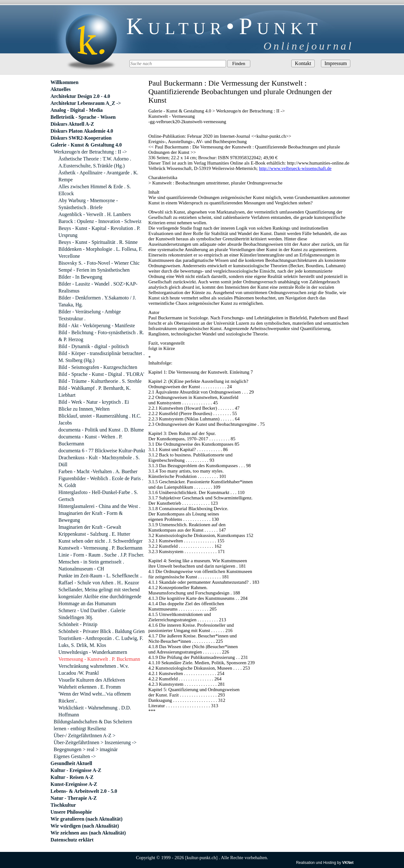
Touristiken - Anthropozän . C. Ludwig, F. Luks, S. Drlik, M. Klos (101, 642)
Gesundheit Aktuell (71, 763)
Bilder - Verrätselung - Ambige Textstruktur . (90, 315)
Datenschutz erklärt (72, 840)
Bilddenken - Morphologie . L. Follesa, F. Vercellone (100, 253)
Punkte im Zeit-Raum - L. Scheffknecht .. (100, 576)
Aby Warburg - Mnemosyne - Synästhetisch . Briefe (88, 204)
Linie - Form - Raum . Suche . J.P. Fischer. (101, 555)
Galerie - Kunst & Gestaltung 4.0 (86, 145)
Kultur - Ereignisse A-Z (76, 770)
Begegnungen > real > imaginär (86, 749)
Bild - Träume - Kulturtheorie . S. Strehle (100, 381)
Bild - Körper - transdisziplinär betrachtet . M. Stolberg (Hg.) (101, 357)
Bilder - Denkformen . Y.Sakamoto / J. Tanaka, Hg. (97, 301)
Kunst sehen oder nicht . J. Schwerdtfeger (101, 541)
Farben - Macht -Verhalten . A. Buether (98, 471)
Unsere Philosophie (71, 812)
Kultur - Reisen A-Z (72, 777)
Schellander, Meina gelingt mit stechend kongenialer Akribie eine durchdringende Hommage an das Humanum (100, 597)
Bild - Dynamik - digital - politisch (94, 346)
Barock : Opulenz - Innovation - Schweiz (100, 221)
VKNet (348, 863)
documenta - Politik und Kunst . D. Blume (101, 430)
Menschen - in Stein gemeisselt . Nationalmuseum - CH (91, 565)
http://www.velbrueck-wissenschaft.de (295, 168)
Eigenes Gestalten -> (75, 756)
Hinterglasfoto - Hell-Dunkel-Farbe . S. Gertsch (98, 496)
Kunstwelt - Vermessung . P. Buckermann (100, 548)
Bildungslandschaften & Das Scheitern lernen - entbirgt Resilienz (93, 725)
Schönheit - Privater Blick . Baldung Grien (101, 631)
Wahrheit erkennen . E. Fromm (90, 687)
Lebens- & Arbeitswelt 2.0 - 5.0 (84, 791)
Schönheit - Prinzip (78, 624)
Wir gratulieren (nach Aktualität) (86, 819)
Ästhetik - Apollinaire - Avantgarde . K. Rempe (98, 176)
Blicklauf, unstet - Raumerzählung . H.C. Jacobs (100, 419)
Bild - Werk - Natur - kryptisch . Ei (94, 402)
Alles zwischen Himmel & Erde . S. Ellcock (95, 190)
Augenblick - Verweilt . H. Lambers (95, 214)
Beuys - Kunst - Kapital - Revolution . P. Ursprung (99, 232)
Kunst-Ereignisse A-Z (74, 784)
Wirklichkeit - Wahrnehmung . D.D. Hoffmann (95, 711)
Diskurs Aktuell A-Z (72, 124)
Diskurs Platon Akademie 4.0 (82, 131)
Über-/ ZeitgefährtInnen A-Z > (85, 735)
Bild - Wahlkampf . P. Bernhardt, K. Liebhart (95, 392)
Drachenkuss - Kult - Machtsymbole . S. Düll (99, 461)
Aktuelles (61, 89)
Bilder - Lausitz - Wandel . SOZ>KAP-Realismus (98, 287)
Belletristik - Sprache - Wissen (83, 117)
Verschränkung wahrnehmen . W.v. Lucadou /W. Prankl (94, 669)
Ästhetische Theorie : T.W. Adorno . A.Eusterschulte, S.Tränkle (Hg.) (95, 162)
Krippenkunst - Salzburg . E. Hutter (94, 534)
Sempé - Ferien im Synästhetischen (94, 270)
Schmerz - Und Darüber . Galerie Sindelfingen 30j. (92, 614)
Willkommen (65, 82)
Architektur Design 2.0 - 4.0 (80, 96)
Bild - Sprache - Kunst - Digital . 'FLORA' (101, 374)
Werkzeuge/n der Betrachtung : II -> (90, 152)
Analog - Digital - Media (77, 110)
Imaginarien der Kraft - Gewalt (90, 527)
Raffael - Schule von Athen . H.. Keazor (99, 583)
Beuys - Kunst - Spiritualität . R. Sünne (98, 242)
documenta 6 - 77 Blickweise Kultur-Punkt (102, 451)
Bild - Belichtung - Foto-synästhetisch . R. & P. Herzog (101, 336)
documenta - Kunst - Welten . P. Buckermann (90, 440)
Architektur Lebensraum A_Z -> (86, 103)
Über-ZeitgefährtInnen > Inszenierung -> (95, 742)
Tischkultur (63, 805)
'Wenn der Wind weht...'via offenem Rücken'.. (95, 697)
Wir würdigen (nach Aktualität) (85, 826)
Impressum (336, 63)
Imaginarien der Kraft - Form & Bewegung (91, 517)
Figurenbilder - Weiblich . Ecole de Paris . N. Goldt (101, 482)
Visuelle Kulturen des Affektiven (92, 680)
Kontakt (303, 63)
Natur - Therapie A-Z (74, 798)
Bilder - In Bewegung (80, 277)
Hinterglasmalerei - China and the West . (99, 506)
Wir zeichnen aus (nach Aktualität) (88, 833)
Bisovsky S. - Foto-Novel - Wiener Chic (99, 263)
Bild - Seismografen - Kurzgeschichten (98, 367)
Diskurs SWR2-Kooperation (81, 138)
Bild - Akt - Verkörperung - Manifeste (97, 325)
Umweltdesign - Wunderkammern (93, 652)
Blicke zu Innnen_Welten (84, 409)
